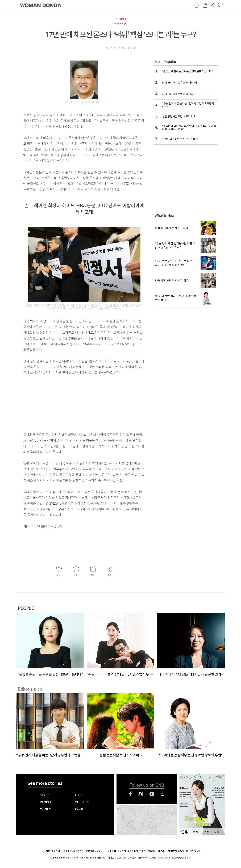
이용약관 (162, 851)
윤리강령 (65, 851)
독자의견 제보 (78, 851)
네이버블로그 (163, 794)
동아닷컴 (111, 851)
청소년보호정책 (193, 851)
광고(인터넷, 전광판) (137, 851)
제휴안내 (152, 851)
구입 (217, 832)
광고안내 (56, 851)
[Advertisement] (75, 403)
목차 (195, 832)
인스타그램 (141, 794)
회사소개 (122, 851)
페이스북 (130, 794)
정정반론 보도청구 (94, 851)
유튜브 (152, 794)
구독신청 (46, 851)
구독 (206, 832)
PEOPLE (121, 19)
